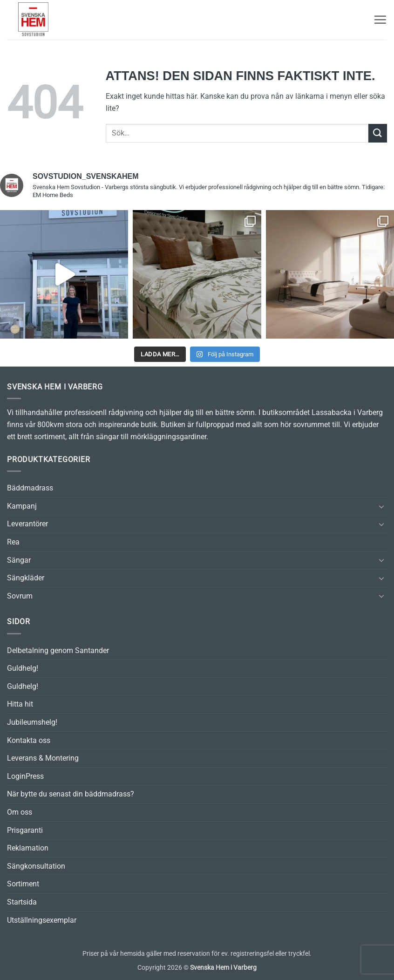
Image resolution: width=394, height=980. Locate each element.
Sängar (19, 560)
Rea (13, 542)
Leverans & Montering (43, 758)
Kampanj (22, 506)
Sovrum (20, 596)
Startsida (22, 902)
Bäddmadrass (30, 488)
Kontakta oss (29, 740)
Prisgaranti (25, 830)
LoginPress (25, 776)
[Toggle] (381, 506)
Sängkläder (26, 578)
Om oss (20, 812)
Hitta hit (20, 704)
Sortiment (23, 884)
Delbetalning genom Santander (58, 650)
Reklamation (28, 848)
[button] (380, 20)
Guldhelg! (23, 668)
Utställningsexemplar (42, 920)
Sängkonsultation (36, 866)
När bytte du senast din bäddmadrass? (71, 794)
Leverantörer (27, 524)
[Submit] (378, 133)
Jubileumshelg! (32, 722)
